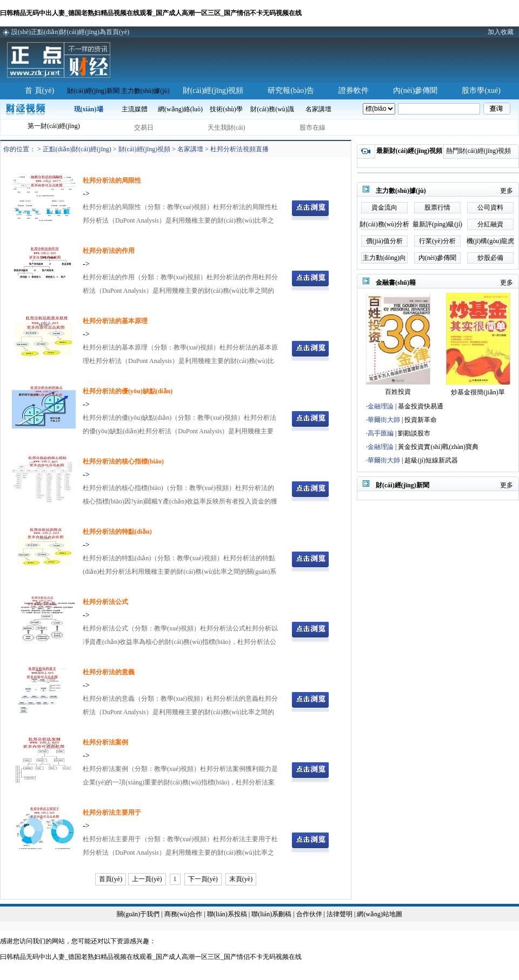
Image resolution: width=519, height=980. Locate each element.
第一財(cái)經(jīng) (54, 126)
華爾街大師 (384, 420)
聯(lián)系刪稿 (272, 914)
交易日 (144, 127)
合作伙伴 (309, 914)
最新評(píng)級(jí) (437, 224)
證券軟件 (354, 90)
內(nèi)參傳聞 (415, 90)
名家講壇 (190, 149)
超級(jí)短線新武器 (431, 460)
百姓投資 (398, 392)
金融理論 (381, 406)
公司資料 (490, 207)
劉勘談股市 (414, 433)
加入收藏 (501, 32)
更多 (507, 191)
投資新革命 (421, 420)
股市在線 (312, 127)
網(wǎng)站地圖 (380, 914)
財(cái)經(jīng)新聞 (93, 91)
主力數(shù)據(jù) (145, 91)
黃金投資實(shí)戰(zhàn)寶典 (438, 447)
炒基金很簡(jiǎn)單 (478, 392)
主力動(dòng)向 (384, 258)
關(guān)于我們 (138, 914)
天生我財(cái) (227, 127)
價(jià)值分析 (384, 241)
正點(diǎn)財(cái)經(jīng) (77, 149)
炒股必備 (490, 258)
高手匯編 (381, 433)
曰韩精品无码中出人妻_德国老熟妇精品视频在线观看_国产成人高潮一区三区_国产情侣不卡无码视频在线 (151, 13)
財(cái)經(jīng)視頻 (213, 90)
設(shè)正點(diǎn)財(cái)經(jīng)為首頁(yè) (70, 32)
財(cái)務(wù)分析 (385, 224)
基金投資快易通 (421, 406)
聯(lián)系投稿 (227, 914)
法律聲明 (340, 914)
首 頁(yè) (39, 90)
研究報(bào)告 (291, 90)
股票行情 (437, 207)
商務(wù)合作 (184, 914)
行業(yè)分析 (437, 241)
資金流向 (384, 207)
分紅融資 (490, 224)
